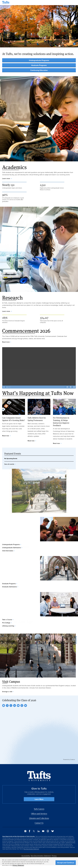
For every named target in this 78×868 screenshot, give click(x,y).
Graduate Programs (39, 65)
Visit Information (8, 551)
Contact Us (39, 823)
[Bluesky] (26, 705)
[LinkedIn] (15, 705)
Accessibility (26, 856)
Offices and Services (39, 814)
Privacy (54, 856)
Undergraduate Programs (39, 60)
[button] (74, 44)
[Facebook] (7, 705)
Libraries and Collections (39, 818)
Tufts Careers (39, 809)
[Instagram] (4, 705)
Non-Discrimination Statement (31, 849)
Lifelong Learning (8, 626)
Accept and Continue (66, 863)
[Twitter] (11, 705)
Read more (6, 342)
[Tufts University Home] (6, 3)
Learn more (6, 179)
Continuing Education (39, 70)
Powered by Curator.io (69, 760)
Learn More (39, 799)
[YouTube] (18, 705)
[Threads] (22, 705)
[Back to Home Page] (39, 776)
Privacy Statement (18, 865)
